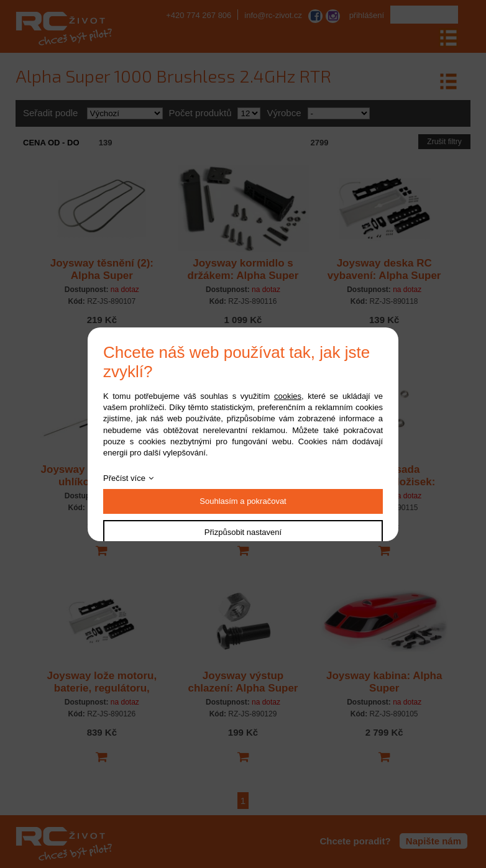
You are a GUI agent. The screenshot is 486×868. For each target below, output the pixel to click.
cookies (288, 396)
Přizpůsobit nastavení (243, 532)
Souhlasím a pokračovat (243, 501)
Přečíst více (124, 478)
